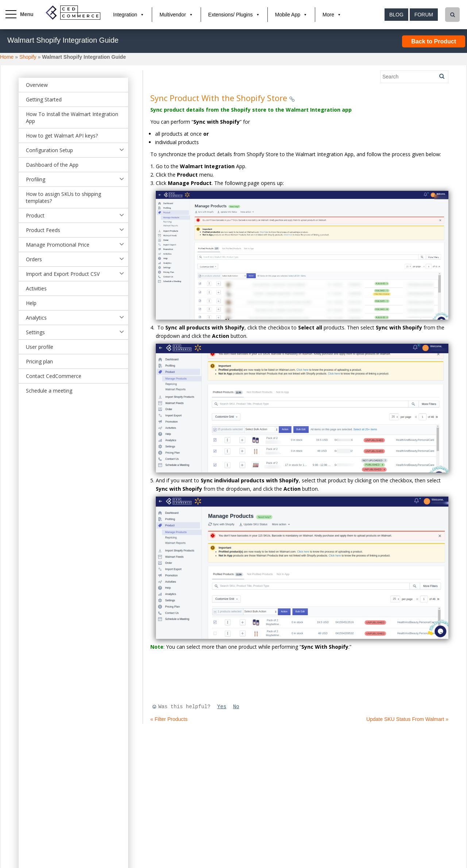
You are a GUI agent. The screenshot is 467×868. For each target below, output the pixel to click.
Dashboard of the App (52, 165)
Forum (424, 15)
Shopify (28, 57)
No (236, 707)
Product (35, 215)
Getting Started (44, 99)
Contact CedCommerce (54, 376)
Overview (37, 85)
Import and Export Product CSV (63, 274)
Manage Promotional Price (58, 245)
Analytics (36, 318)
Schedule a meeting (49, 391)
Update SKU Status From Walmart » (407, 719)
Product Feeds (43, 230)
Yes (222, 707)
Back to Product (434, 41)
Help (31, 303)
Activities (36, 288)
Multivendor (173, 15)
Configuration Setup (49, 150)
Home (7, 57)
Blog (396, 15)
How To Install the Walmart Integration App (72, 117)
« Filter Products (169, 719)
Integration (125, 15)
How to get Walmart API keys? (62, 136)
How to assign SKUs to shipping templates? (63, 197)
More (328, 15)
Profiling (36, 179)
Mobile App (288, 15)
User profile (40, 347)
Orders (34, 259)
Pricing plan (39, 361)
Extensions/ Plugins (231, 15)
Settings (35, 332)
